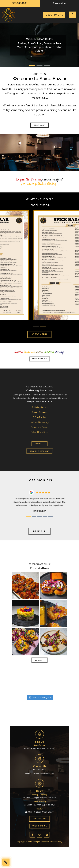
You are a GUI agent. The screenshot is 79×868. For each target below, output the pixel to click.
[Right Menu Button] (72, 15)
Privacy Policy (46, 809)
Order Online (39, 357)
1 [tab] (32, 66)
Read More (39, 125)
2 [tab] (39, 66)
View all (39, 430)
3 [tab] (47, 66)
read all (39, 531)
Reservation (39, 800)
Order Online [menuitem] (54, 15)
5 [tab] (44, 509)
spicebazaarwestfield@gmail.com (39, 781)
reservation (59, 3)
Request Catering (39, 433)
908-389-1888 (20, 3)
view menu (40, 334)
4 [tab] (42, 509)
